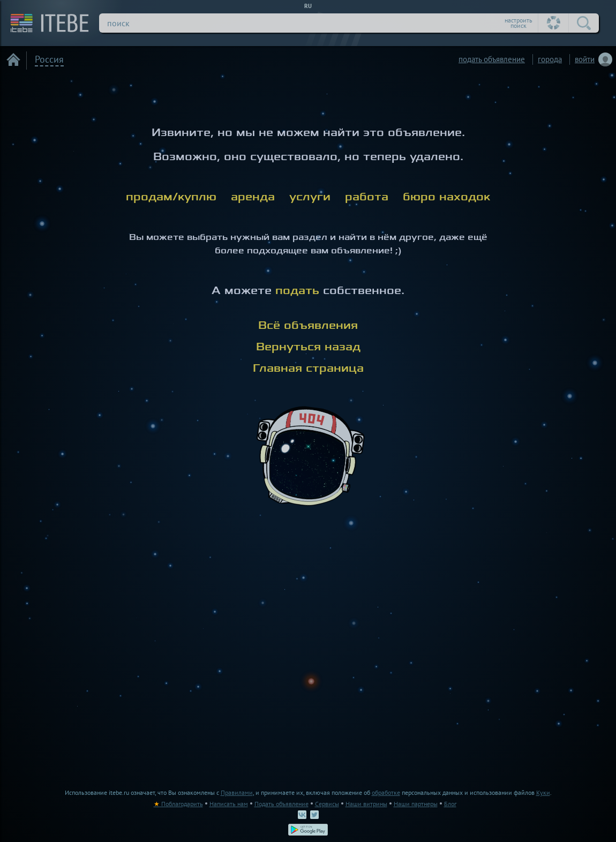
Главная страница (308, 368)
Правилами (237, 792)
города (550, 59)
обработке (386, 792)
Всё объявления (308, 325)
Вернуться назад (308, 347)
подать (297, 291)
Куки (543, 792)
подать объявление (492, 59)
